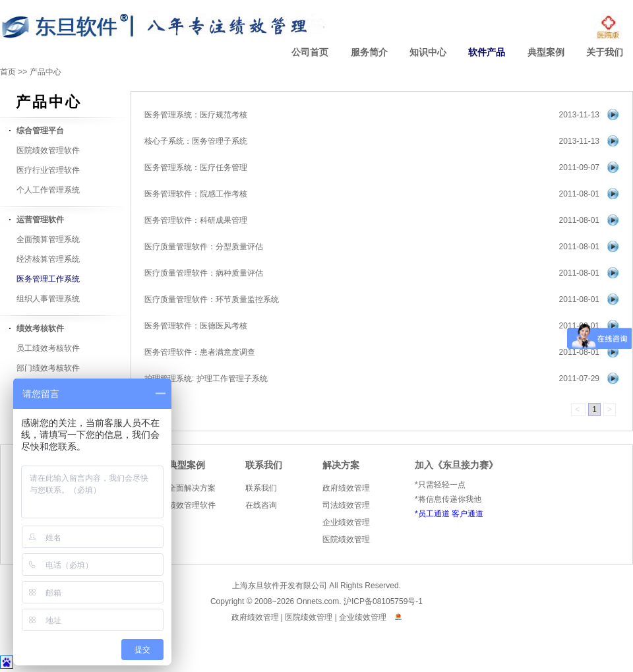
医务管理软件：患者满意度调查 (200, 352)
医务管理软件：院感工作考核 (196, 194)
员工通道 (434, 514)
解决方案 (341, 465)
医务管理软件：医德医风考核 (196, 326)
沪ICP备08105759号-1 (383, 601)
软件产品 (487, 52)
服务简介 (369, 52)
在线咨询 (261, 505)
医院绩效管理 (346, 539)
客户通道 (467, 514)
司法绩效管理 (346, 505)
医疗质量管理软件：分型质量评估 (204, 247)
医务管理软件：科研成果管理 (196, 220)
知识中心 (428, 52)
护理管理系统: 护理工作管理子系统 (206, 379)
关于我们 (605, 52)
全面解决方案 (192, 488)
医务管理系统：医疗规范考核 (196, 115)
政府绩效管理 (346, 488)
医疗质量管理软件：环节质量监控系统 (212, 299)
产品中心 (45, 72)
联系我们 (264, 465)
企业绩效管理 (346, 522)
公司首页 (310, 52)
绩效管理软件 (192, 505)
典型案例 (546, 52)
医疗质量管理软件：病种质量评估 (204, 273)
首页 (8, 72)
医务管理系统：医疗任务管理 (196, 168)
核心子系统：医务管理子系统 (196, 141)
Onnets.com (318, 601)
